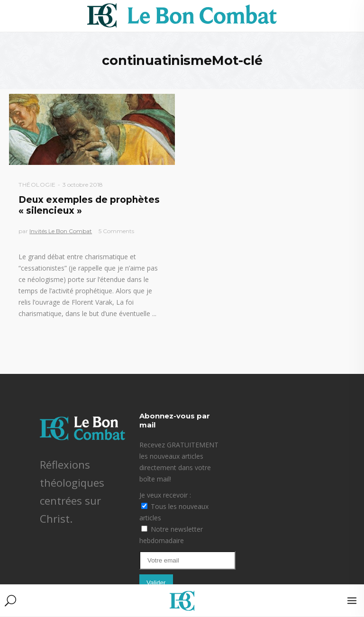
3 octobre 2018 (83, 185)
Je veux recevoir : (165, 495)
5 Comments (116, 231)
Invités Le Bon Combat (61, 231)
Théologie (37, 185)
